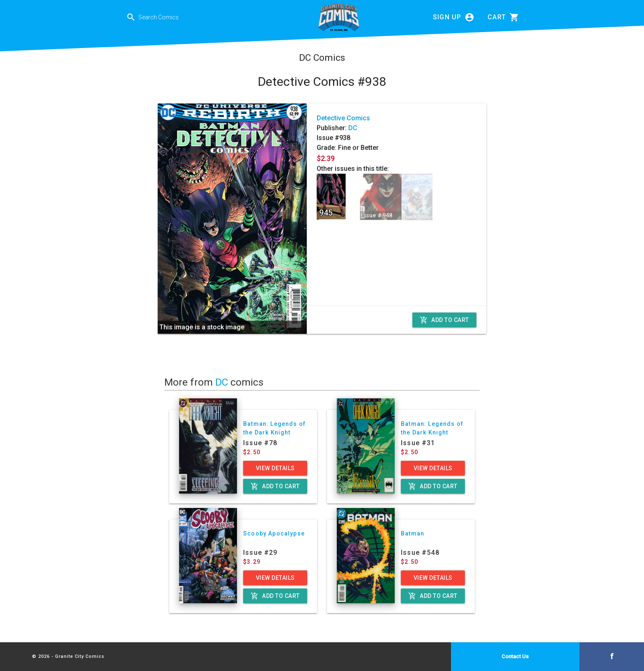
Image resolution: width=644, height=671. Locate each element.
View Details (275, 468)
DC (353, 128)
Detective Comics (343, 118)
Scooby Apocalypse (274, 533)
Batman (413, 533)
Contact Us (515, 656)
